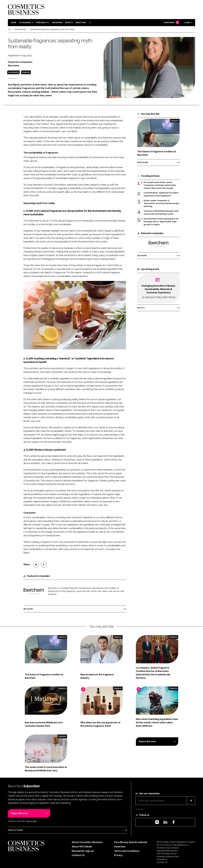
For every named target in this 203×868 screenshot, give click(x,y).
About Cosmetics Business (87, 842)
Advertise (120, 847)
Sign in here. (32, 821)
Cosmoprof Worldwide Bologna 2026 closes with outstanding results (161, 213)
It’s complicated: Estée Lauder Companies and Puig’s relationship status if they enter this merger (160, 185)
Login (187, 23)
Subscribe (171, 23)
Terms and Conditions (127, 851)
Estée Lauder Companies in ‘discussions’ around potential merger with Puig (162, 203)
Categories (25, 23)
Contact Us (78, 855)
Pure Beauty (42, 23)
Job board (57, 23)
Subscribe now (147, 741)
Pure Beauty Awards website (131, 842)
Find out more (15, 830)
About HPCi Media (82, 847)
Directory (81, 23)
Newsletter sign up (83, 851)
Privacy (118, 855)
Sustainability (14, 72)
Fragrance (26, 72)
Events (69, 23)
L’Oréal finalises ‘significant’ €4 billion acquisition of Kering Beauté (161, 194)
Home (13, 23)
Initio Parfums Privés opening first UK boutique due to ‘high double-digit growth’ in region (161, 222)
